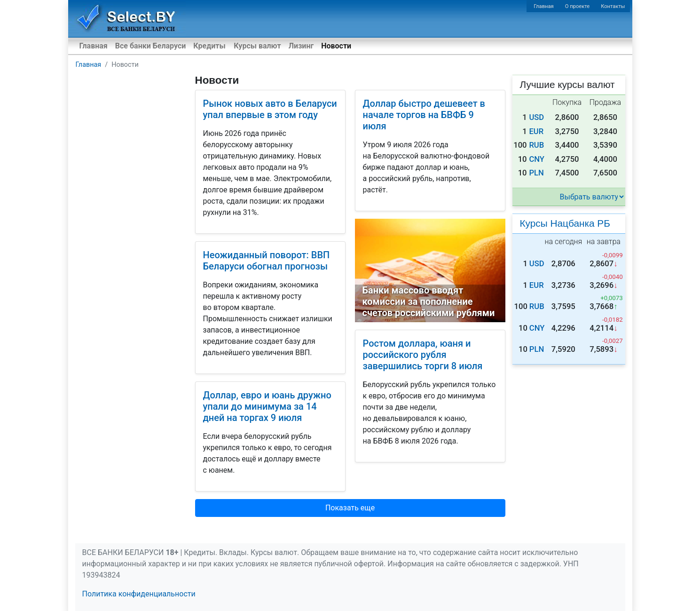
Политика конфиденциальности (139, 594)
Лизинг (301, 46)
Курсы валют (257, 46)
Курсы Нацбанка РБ (565, 223)
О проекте (577, 6)
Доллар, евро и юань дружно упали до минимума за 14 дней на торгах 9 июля (267, 406)
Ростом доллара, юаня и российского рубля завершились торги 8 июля (423, 355)
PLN (536, 173)
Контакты (613, 6)
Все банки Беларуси (151, 46)
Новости (336, 46)
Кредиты (209, 46)
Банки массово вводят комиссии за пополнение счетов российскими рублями (429, 302)
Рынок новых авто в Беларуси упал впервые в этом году (270, 109)
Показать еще (350, 508)
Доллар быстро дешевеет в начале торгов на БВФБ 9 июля (424, 115)
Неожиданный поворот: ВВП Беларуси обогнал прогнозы (267, 261)
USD (536, 117)
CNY (537, 159)
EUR (536, 131)
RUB (536, 145)
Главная (544, 6)
